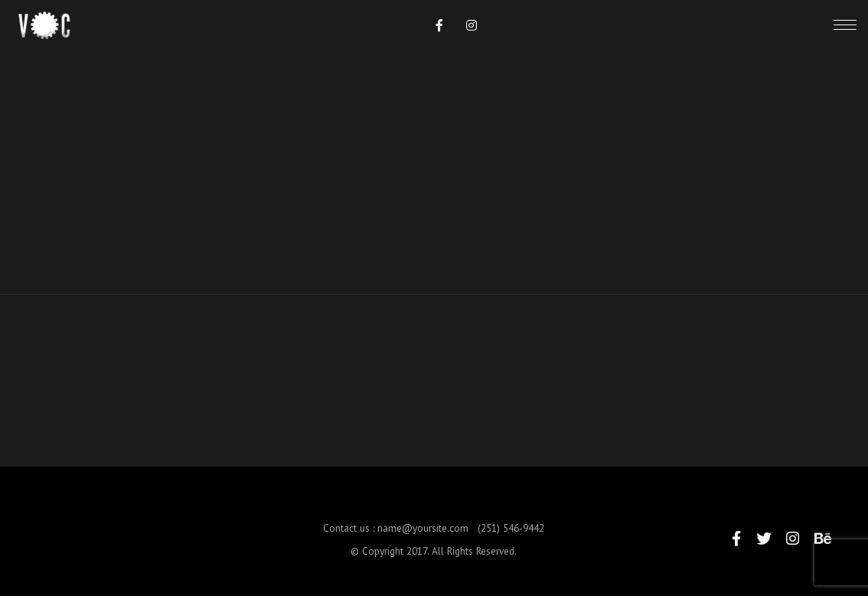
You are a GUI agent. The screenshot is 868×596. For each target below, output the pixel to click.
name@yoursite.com (423, 536)
